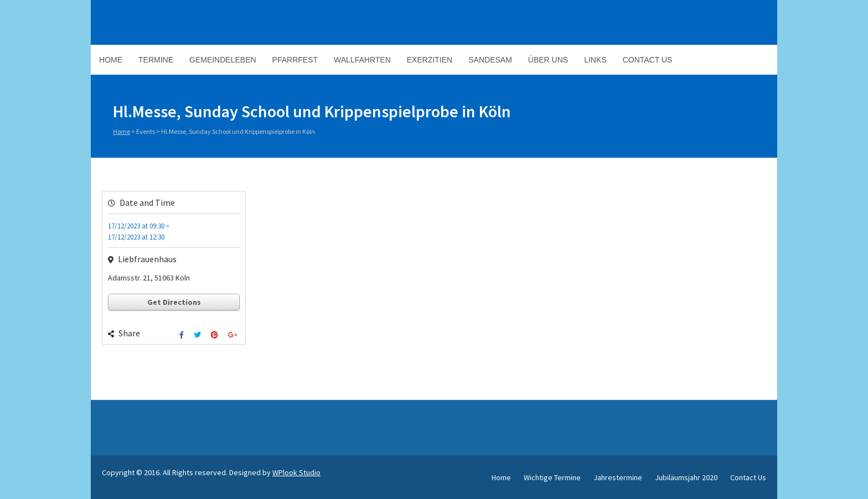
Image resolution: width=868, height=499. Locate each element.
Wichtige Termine (552, 477)
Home (111, 60)
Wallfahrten (362, 60)
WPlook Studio (296, 472)
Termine (156, 60)
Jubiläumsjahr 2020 (686, 477)
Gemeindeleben (223, 60)
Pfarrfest (295, 60)
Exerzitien (430, 60)
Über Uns (548, 60)
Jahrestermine (618, 477)
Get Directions (174, 302)
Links (595, 60)
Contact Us (648, 60)
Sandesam (490, 60)
